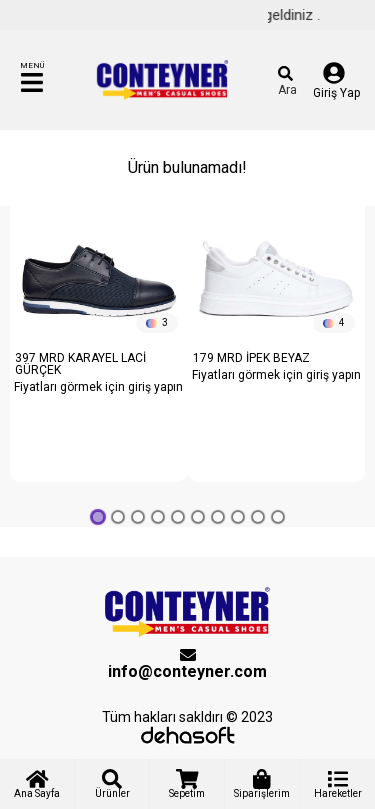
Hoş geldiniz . (287, 15)
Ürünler (112, 784)
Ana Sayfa (37, 784)
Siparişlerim (262, 784)
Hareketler (338, 784)
